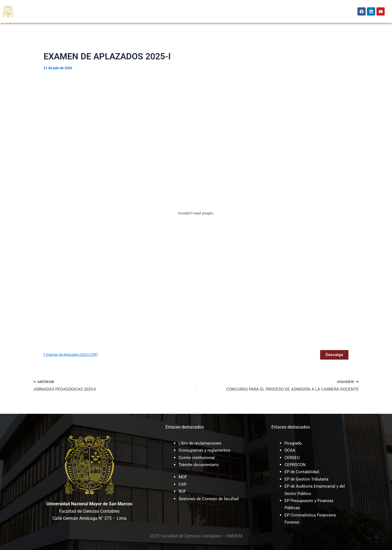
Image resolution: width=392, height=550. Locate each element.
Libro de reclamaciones (201, 443)
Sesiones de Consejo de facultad (210, 499)
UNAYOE (221, 6)
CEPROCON (166, 6)
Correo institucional (197, 458)
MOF (183, 477)
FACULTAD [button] (47, 6)
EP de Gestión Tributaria (308, 479)
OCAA (125, 6)
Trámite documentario (200, 465)
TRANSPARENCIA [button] (60, 17)
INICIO (24, 6)
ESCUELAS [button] (76, 6)
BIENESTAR (28, 17)
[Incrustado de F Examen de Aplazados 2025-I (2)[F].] (196, 213)
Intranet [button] (267, 11)
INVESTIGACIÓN (195, 6)
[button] (47, 6)
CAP (183, 484)
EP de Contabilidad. (303, 472)
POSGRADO (104, 6)
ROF (183, 491)
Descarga (334, 355)
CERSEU (143, 6)
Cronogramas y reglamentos (206, 450)
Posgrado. (294, 443)
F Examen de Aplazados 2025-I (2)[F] (71, 355)
